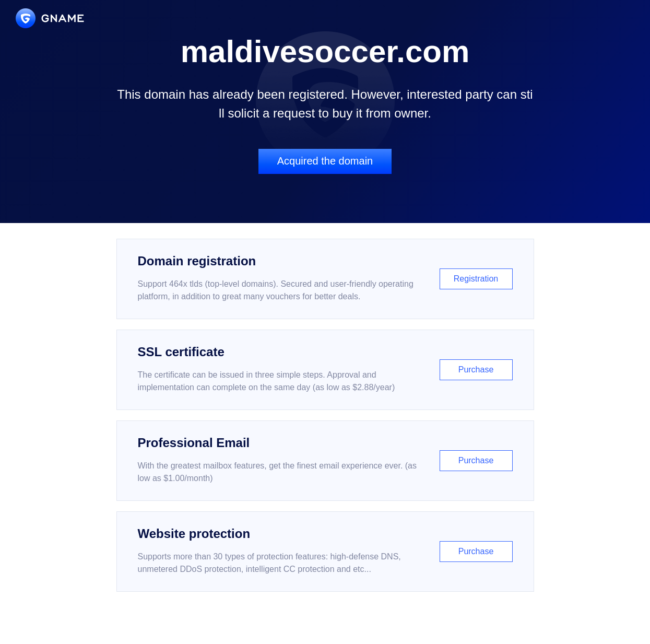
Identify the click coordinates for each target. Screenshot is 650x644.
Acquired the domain (325, 161)
